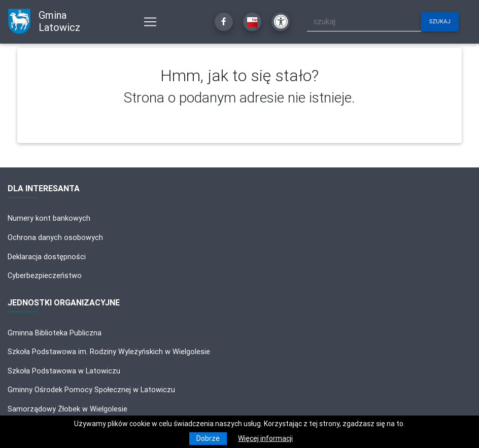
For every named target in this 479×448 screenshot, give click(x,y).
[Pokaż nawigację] (150, 22)
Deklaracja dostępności (47, 257)
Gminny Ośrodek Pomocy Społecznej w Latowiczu (91, 390)
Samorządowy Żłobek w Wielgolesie (67, 409)
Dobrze (208, 438)
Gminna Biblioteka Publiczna (55, 333)
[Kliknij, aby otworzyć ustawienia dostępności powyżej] (281, 22)
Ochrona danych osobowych (55, 237)
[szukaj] (364, 22)
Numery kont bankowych (49, 218)
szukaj (440, 21)
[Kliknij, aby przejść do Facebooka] (224, 22)
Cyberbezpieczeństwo (45, 275)
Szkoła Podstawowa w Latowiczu (64, 371)
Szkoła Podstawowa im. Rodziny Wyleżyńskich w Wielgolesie (109, 352)
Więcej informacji (265, 438)
